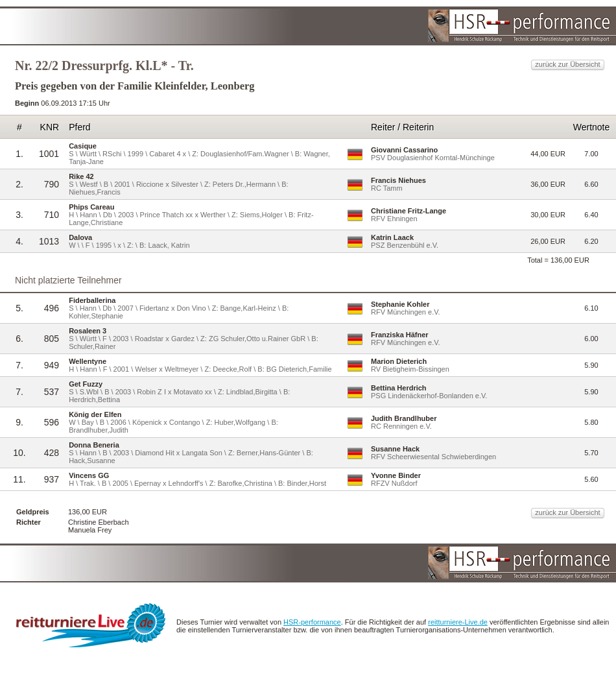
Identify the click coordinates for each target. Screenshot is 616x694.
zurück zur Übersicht (567, 64)
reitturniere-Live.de (458, 622)
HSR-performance (312, 622)
